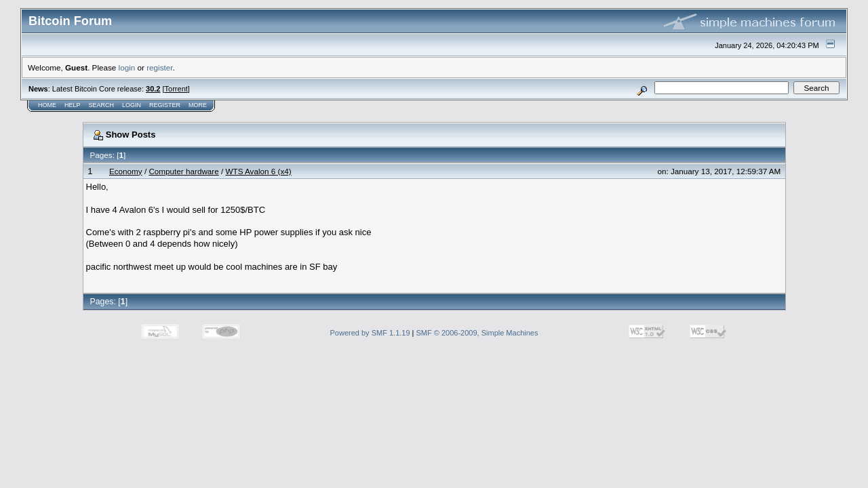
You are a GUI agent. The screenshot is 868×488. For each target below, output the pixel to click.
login (127, 67)
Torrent (176, 89)
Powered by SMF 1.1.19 (370, 333)
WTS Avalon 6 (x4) (258, 171)
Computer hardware (183, 171)
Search (102, 105)
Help (73, 105)
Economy (126, 171)
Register (165, 105)
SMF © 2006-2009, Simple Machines (477, 333)
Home (47, 105)
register (159, 67)
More (198, 105)
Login (132, 105)
